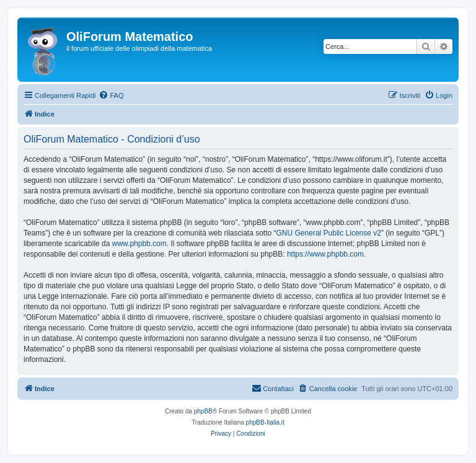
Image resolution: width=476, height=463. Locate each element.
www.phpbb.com (139, 244)
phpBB (203, 411)
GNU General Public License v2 (329, 233)
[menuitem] (111, 95)
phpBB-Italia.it (265, 422)
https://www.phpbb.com (325, 254)
